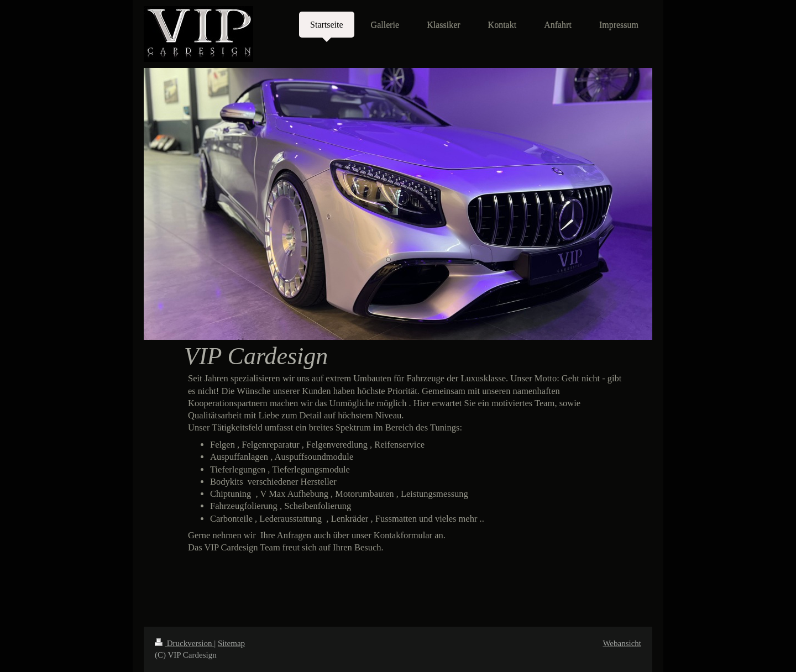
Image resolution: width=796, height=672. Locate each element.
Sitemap (231, 643)
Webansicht (622, 643)
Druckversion (184, 643)
